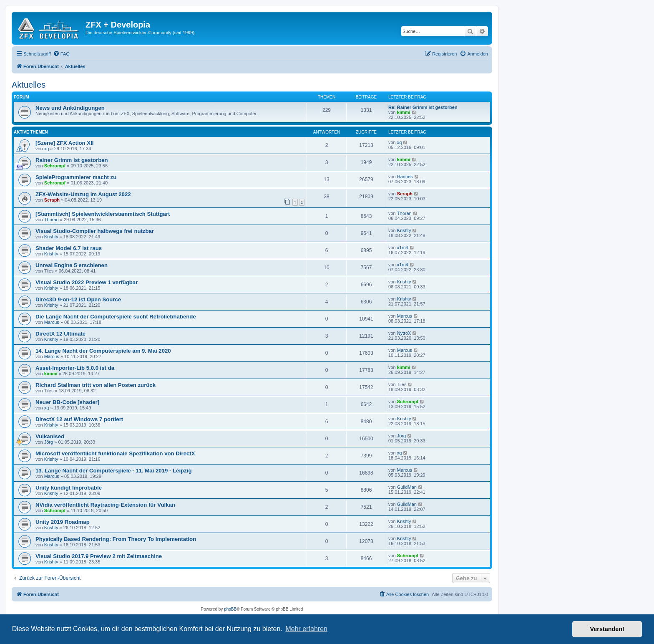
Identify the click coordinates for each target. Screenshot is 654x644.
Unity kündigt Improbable (69, 488)
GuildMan (407, 487)
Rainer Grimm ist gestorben (72, 160)
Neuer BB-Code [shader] (67, 402)
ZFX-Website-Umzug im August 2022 (83, 194)
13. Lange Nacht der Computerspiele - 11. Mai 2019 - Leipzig (114, 471)
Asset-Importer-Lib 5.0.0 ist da (75, 368)
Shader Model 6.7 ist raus (69, 248)
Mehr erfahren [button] (306, 629)
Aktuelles (29, 85)
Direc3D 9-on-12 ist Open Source (78, 299)
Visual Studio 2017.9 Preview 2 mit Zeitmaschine (99, 556)
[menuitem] (61, 54)
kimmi (404, 112)
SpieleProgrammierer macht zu (76, 177)
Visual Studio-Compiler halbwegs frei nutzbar (95, 231)
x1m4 (403, 247)
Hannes (405, 177)
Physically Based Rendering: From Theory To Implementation (116, 539)
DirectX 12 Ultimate (60, 334)
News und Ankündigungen (70, 108)
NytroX (404, 333)
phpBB (230, 609)
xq (47, 149)
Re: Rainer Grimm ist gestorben (423, 107)
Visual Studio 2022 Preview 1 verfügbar (87, 282)
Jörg (49, 442)
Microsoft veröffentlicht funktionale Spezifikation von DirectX (115, 453)
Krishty (51, 237)
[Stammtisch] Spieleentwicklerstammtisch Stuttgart (103, 214)
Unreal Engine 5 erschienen (72, 265)
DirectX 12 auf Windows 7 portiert (79, 419)
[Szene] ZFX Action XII (64, 143)
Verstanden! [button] (607, 629)
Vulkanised (50, 436)
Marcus (52, 322)
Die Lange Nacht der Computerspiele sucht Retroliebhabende (116, 317)
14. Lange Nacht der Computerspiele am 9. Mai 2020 (103, 351)
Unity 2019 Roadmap (63, 522)
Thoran (52, 220)
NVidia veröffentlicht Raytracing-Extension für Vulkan (105, 505)
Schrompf (55, 166)
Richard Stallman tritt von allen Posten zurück (96, 385)
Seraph (52, 200)
